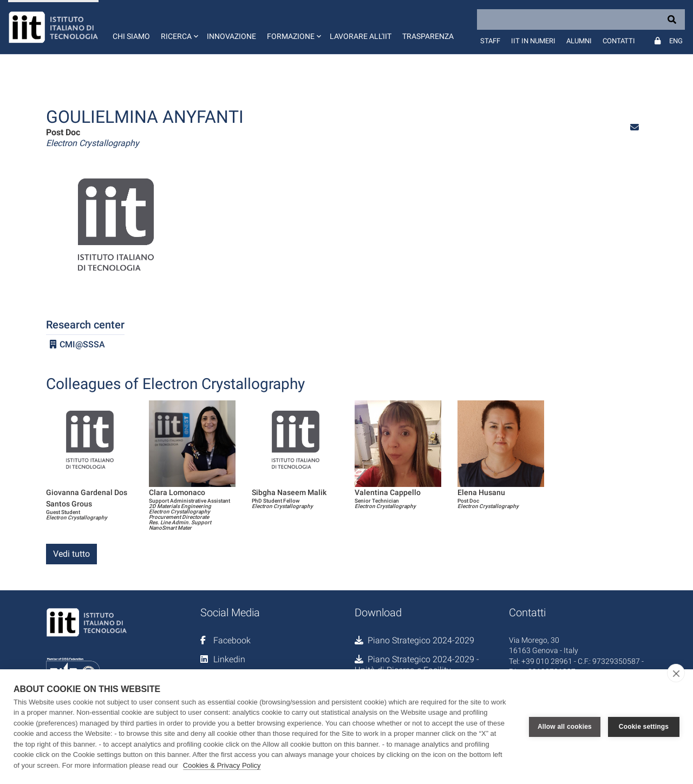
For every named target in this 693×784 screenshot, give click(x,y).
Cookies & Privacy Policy (222, 765)
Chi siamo (131, 36)
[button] (178, 27)
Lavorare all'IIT (361, 36)
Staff (490, 41)
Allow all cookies (565, 727)
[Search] (581, 19)
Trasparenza (428, 36)
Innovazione (231, 36)
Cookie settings (644, 727)
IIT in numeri (533, 41)
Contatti (619, 41)
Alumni (579, 41)
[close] (676, 673)
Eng (676, 41)
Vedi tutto (71, 554)
